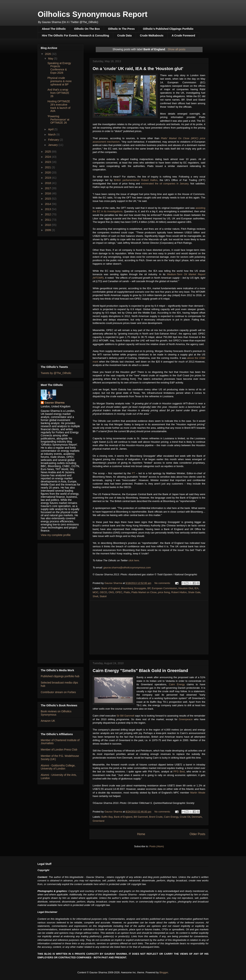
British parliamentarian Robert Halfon (136, 180)
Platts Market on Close (144, 592)
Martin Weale (198, 793)
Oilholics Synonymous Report (93, 14)
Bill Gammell (141, 817)
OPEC (119, 592)
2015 (48, 199)
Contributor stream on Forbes (58, 692)
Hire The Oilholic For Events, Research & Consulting (75, 36)
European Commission (165, 588)
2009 (48, 230)
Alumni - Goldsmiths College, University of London (58, 767)
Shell (95, 596)
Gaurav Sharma (55, 403)
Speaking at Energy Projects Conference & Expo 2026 (59, 68)
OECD (104, 592)
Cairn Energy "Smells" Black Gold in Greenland (140, 671)
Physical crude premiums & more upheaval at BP (59, 81)
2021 (48, 167)
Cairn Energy (177, 684)
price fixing (164, 592)
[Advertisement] (149, 627)
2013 (48, 209)
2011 (48, 220)
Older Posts (197, 834)
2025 (48, 152)
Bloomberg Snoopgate (133, 588)
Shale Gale (194, 592)
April (51, 129)
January (53, 145)
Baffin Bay (107, 817)
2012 (48, 214)
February (54, 140)
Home (141, 834)
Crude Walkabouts (152, 36)
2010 (48, 225)
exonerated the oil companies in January (165, 184)
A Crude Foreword (183, 36)
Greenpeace (186, 719)
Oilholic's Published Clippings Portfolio (168, 29)
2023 (48, 162)
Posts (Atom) (157, 846)
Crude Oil (185, 817)
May (51, 59)
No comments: (163, 583)
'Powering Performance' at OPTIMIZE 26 (58, 120)
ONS (111, 592)
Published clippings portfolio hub (60, 676)
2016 (48, 193)
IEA (197, 588)
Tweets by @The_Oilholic (56, 373)
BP (149, 588)
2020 (48, 173)
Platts (127, 592)
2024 (48, 157)
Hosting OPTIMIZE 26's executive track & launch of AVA (59, 106)
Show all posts (176, 49)
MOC (96, 592)
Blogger (164, 972)
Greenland (98, 821)
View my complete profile (56, 535)
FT (133, 473)
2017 (48, 188)
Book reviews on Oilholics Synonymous (56, 713)
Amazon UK (48, 721)
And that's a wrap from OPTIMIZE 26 (58, 93)
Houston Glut (186, 588)
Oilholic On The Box (87, 29)
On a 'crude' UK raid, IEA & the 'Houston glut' (138, 69)
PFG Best (179, 772)
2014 (48, 204)
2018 (48, 183)
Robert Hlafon (179, 592)
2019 (48, 178)
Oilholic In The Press (121, 29)
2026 (48, 54)
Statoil (103, 596)
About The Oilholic (54, 29)
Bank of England (111, 588)
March (52, 135)
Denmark (197, 817)
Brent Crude (156, 817)
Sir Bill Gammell (125, 716)
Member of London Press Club (59, 750)
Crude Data (124, 36)
